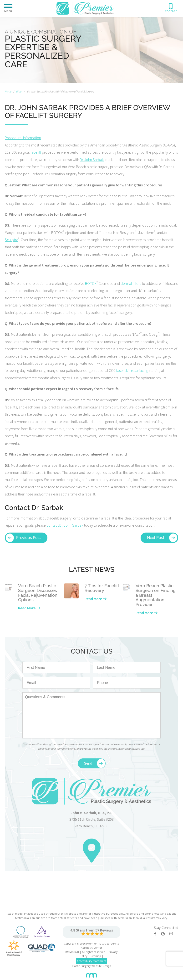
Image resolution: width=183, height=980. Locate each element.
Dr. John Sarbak (92, 160)
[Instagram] (173, 934)
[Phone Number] (171, 8)
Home (8, 91)
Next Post (156, 538)
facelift (36, 152)
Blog (19, 91)
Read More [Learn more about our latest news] (27, 608)
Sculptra (11, 240)
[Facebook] (158, 934)
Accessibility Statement (91, 961)
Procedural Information (23, 138)
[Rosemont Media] (92, 973)
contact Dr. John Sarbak (65, 525)
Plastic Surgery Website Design (91, 966)
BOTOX (91, 283)
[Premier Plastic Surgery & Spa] (85, 8)
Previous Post (29, 538)
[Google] (165, 934)
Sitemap (96, 956)
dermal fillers (131, 283)
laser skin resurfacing (132, 370)
